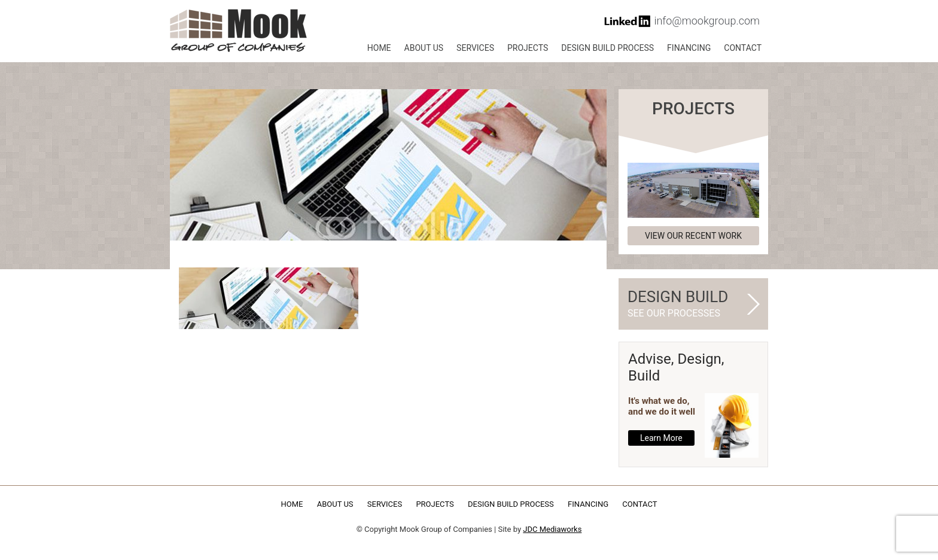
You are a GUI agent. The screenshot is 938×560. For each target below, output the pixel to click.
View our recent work (693, 236)
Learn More (661, 438)
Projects (528, 48)
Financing (689, 48)
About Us (424, 48)
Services (475, 48)
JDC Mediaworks (552, 529)
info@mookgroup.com (707, 21)
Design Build (688, 304)
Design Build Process (607, 48)
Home (379, 48)
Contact (743, 48)
